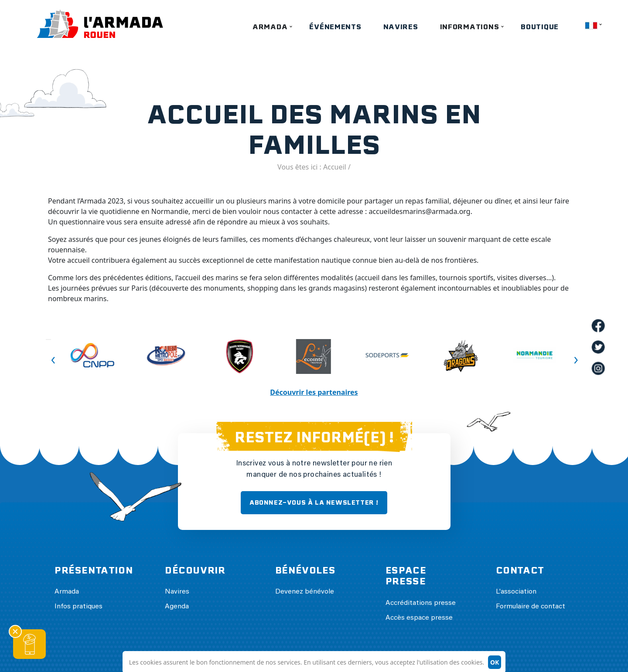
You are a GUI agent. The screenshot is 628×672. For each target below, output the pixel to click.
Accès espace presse (419, 618)
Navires (401, 27)
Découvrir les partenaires (314, 392)
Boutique (540, 27)
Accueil (335, 167)
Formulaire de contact (531, 607)
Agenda (177, 607)
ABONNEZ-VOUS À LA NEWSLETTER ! (314, 502)
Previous (48, 339)
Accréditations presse (421, 603)
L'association (516, 592)
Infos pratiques (78, 607)
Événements (335, 27)
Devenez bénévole (305, 592)
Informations (470, 27)
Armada (270, 27)
